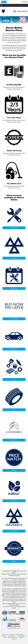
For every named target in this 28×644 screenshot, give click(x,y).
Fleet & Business (12, 636)
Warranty (14, 561)
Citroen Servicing (14, 440)
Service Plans (14, 288)
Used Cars (12, 634)
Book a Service (14, 228)
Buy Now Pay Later (14, 319)
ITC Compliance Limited (8, 580)
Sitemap (21, 637)
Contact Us (4, 2)
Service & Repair (20, 634)
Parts (14, 379)
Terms (5, 637)
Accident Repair (21, 636)
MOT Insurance (14, 531)
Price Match (14, 470)
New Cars (5, 634)
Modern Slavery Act (13, 637)
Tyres (14, 410)
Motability (4, 636)
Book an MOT (14, 258)
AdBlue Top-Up (14, 501)
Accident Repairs (14, 349)
